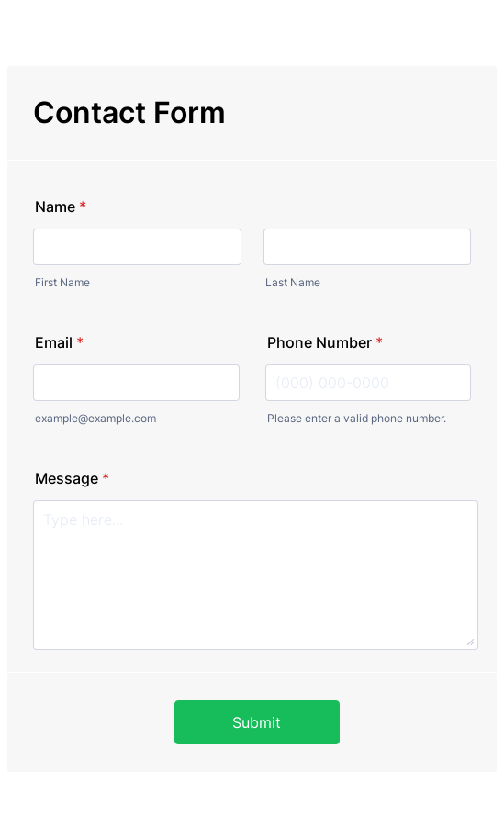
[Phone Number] (369, 383)
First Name (62, 282)
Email (59, 342)
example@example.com (95, 418)
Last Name (293, 282)
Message (72, 478)
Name (61, 207)
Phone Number (325, 342)
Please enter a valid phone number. (357, 418)
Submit (257, 722)
